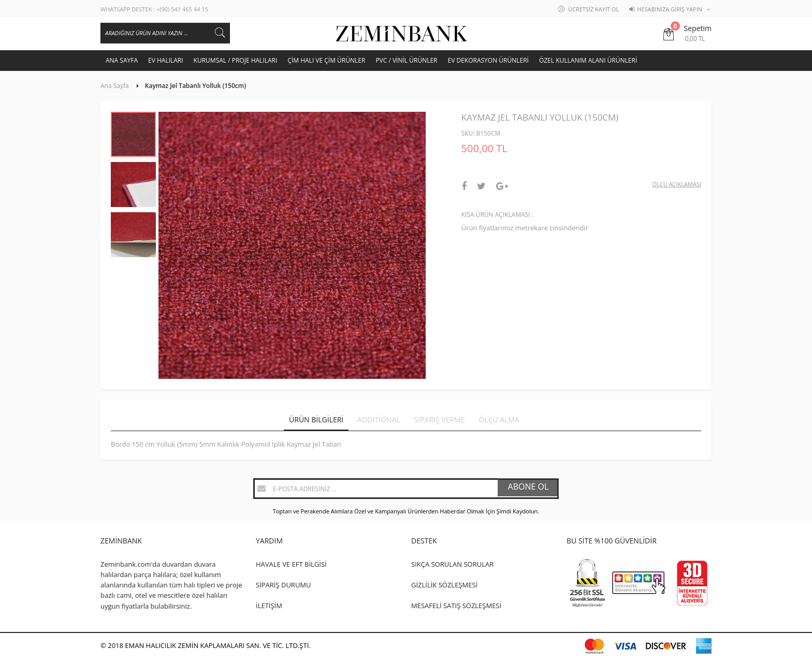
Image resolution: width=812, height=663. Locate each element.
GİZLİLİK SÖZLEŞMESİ (444, 585)
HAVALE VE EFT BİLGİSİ (291, 564)
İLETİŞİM (269, 606)
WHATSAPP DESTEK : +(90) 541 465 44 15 (154, 9)
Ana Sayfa (115, 86)
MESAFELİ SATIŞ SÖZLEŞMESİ (456, 606)
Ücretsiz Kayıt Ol (593, 9)
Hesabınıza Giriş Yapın (670, 9)
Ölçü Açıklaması (677, 184)
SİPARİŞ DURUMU (284, 585)
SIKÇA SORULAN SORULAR (452, 564)
